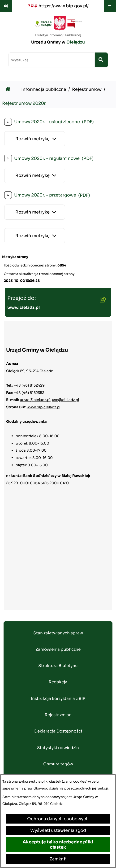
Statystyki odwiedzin (58, 748)
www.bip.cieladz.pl (43, 407)
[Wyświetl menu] (110, 6)
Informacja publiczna (44, 89)
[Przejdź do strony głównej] (58, 32)
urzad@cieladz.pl (35, 400)
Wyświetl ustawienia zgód (58, 830)
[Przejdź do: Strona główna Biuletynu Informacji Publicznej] (9, 90)
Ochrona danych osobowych (58, 819)
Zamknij (58, 859)
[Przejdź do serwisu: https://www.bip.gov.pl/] (58, 6)
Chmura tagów (58, 764)
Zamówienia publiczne (58, 649)
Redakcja (58, 682)
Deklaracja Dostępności (58, 731)
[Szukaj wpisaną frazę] (101, 60)
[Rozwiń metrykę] (35, 139)
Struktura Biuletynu (58, 666)
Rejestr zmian (58, 715)
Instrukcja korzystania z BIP (58, 699)
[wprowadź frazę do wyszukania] (52, 60)
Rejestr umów (87, 89)
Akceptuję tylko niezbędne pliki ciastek (58, 845)
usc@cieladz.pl (65, 400)
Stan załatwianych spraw (58, 633)
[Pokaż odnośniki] (6, 6)
